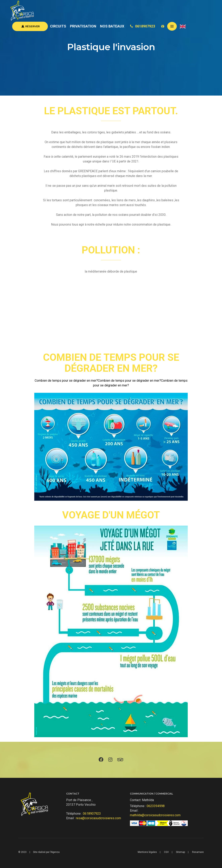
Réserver (32, 26)
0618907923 (144, 26)
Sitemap (180, 852)
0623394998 (156, 806)
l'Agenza (55, 852)
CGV (166, 852)
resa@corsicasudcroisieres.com (98, 818)
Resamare (198, 852)
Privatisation (85, 26)
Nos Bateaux (114, 26)
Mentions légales (147, 852)
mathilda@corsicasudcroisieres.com (155, 815)
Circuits (60, 26)
